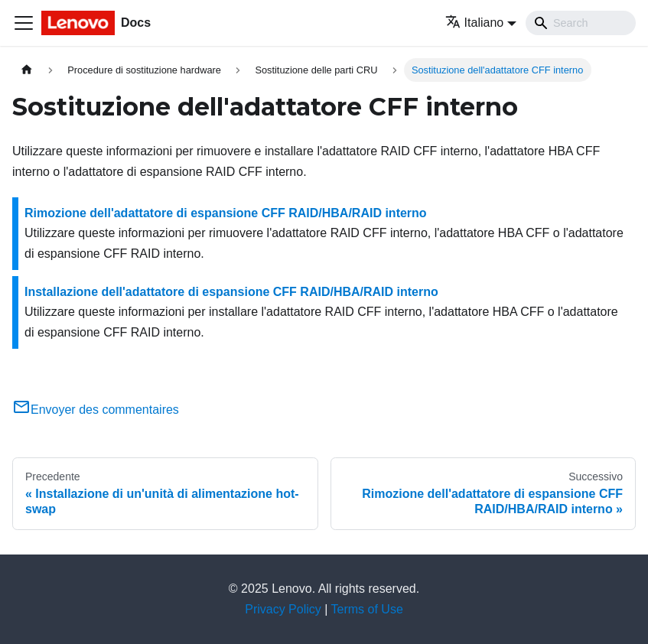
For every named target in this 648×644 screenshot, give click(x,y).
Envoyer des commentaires (96, 410)
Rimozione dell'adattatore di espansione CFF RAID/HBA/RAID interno (226, 213)
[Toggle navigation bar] (24, 23)
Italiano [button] (475, 23)
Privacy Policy (283, 609)
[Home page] (27, 70)
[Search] (581, 23)
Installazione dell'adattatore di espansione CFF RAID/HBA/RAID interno (231, 292)
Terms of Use (367, 609)
